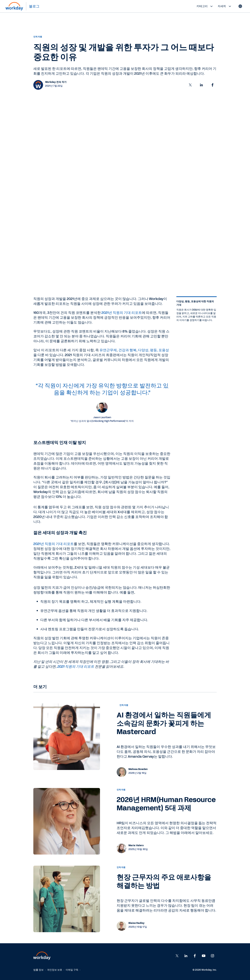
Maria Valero (136, 845)
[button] (190, 85)
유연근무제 (108, 350)
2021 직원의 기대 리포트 (76, 667)
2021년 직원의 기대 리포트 (122, 313)
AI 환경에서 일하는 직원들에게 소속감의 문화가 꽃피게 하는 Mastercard (164, 724)
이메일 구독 (72, 970)
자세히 (225, 6)
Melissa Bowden (138, 769)
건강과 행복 (127, 350)
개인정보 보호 (55, 970)
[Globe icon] (240, 6)
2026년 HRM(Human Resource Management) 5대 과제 (166, 804)
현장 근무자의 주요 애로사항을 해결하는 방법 (164, 882)
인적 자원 (38, 37)
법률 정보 (38, 970)
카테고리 (205, 6)
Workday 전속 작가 (56, 82)
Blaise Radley (136, 923)
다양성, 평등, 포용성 (153, 350)
